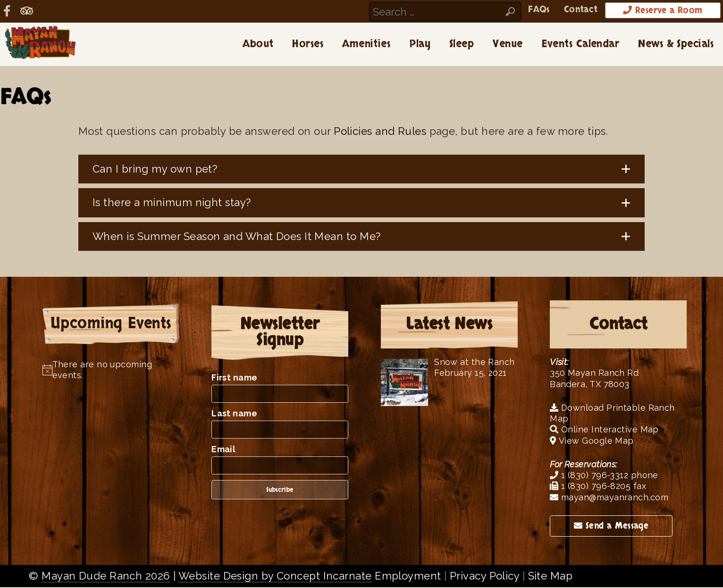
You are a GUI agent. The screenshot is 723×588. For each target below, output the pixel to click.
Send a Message (611, 526)
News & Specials (676, 45)
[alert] (111, 370)
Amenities (366, 45)
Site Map (551, 577)
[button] (361, 170)
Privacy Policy (484, 577)
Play (420, 45)
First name (234, 378)
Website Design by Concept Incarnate (275, 577)
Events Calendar (581, 45)
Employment (408, 577)
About (258, 45)
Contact (557, 10)
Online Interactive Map (604, 430)
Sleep (462, 45)
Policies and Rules (380, 132)
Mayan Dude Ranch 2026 (106, 577)
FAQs (511, 10)
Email (223, 450)
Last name (234, 414)
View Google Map (592, 441)
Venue (508, 45)
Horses (308, 45)
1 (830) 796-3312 (589, 476)
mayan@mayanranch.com (609, 498)
